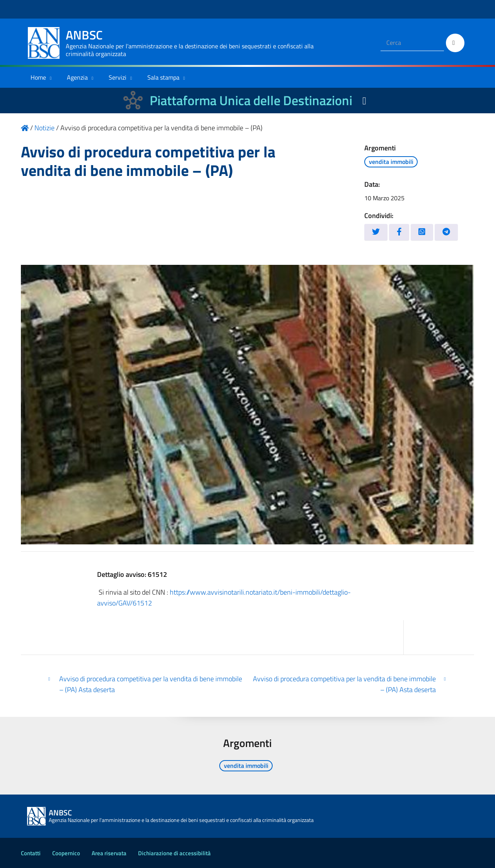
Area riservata (109, 853)
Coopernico (66, 853)
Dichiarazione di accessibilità (174, 853)
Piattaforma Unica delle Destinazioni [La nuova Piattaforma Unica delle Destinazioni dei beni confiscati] (251, 100)
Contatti (31, 853)
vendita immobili (391, 162)
